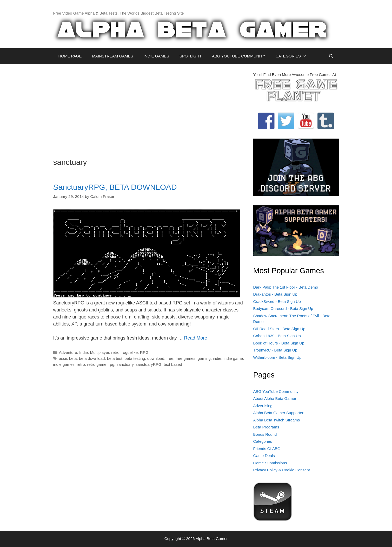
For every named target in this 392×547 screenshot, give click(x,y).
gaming (204, 358)
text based (173, 364)
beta (73, 358)
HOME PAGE (70, 56)
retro (115, 352)
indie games (64, 364)
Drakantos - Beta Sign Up (275, 294)
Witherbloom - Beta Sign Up (277, 357)
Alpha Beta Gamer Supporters (279, 413)
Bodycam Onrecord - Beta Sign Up (283, 308)
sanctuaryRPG (148, 364)
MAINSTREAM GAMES (112, 56)
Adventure (68, 352)
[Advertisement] (149, 108)
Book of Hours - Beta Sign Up (279, 343)
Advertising (263, 406)
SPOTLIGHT (191, 56)
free (170, 358)
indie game (233, 358)
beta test (115, 358)
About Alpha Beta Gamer (275, 398)
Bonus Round (265, 434)
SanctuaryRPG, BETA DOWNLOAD (115, 187)
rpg (111, 364)
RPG (144, 352)
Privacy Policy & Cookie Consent (282, 470)
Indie (84, 352)
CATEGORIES (294, 56)
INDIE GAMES (156, 56)
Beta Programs (266, 427)
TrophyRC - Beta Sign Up (275, 350)
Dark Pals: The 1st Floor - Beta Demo (286, 287)
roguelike (130, 352)
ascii (63, 358)
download (156, 358)
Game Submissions (270, 463)
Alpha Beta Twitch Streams (277, 420)
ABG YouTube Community (276, 391)
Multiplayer (100, 352)
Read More (195, 338)
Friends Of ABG (267, 449)
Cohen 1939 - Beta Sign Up (277, 336)
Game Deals (264, 456)
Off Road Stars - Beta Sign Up (279, 329)
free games (186, 358)
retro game (97, 364)
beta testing (135, 358)
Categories (263, 441)
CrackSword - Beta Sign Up (277, 301)
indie (217, 358)
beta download (92, 358)
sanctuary (125, 364)
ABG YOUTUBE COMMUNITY (239, 56)
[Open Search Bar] (331, 56)
